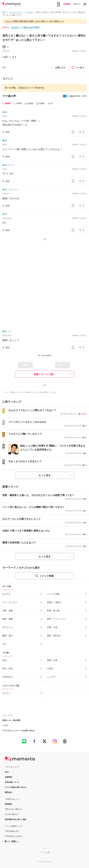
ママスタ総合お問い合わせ (16, 787)
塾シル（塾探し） (12, 841)
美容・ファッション (56, 619)
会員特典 (8, 777)
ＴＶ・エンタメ (10, 602)
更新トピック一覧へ (45, 374)
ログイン (77, 4)
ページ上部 (45, 852)
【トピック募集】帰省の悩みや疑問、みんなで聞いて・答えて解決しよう (34, 21)
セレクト (7, 693)
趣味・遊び (8, 636)
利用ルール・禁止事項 (11, 720)
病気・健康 (8, 619)
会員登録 (67, 4)
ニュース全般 (53, 594)
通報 (4, 67)
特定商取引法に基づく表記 (16, 819)
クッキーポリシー (12, 814)
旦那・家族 (8, 611)
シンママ (51, 677)
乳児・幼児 (8, 668)
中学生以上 (8, 677)
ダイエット (8, 627)
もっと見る (45, 475)
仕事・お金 (52, 627)
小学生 (50, 668)
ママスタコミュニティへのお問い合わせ (19, 731)
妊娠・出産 (52, 660)
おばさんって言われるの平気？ (26, 28)
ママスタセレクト (12, 831)
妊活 (4, 660)
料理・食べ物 (53, 611)
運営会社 (8, 792)
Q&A (7, 772)
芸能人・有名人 (54, 602)
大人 (4, 644)
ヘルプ (5, 725)
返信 (8, 132)
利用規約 (8, 804)
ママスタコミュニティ (14, 836)
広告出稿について (12, 782)
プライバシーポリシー (14, 809)
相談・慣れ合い (54, 636)
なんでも (7, 594)
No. (5, 112)
